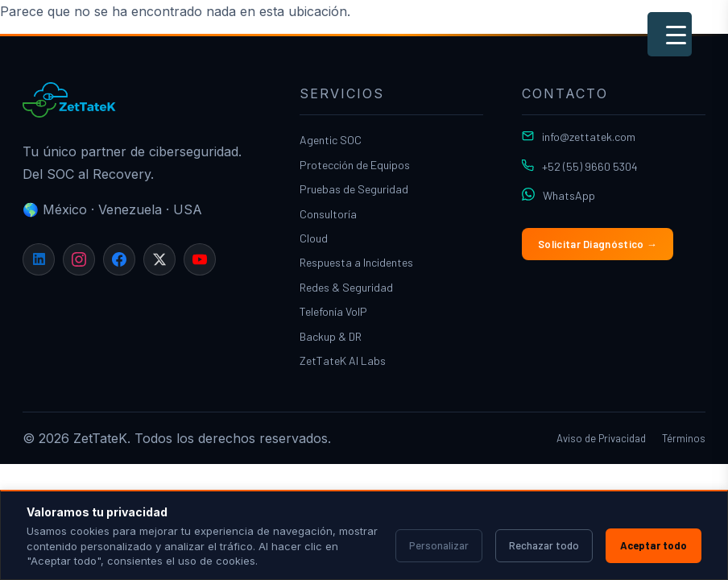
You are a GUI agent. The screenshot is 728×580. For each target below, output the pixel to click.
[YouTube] (200, 259)
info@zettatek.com (589, 137)
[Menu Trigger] (670, 34)
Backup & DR (331, 336)
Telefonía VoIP (333, 311)
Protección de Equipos (355, 165)
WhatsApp (569, 195)
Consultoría (328, 214)
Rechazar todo (544, 545)
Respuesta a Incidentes (356, 262)
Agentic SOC (331, 140)
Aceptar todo (654, 545)
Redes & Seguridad (346, 287)
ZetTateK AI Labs (343, 360)
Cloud (314, 238)
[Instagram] (79, 259)
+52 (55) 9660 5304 (590, 166)
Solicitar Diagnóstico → (598, 244)
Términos (684, 438)
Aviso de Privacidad (601, 438)
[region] (364, 535)
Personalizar (439, 545)
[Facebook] (119, 259)
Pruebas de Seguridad (354, 189)
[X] (159, 259)
